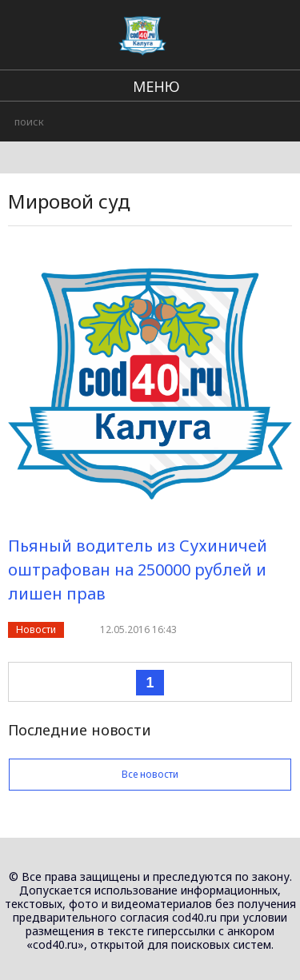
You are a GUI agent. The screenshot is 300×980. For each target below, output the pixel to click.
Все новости (150, 774)
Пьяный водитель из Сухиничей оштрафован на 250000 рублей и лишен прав (138, 570)
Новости (36, 629)
